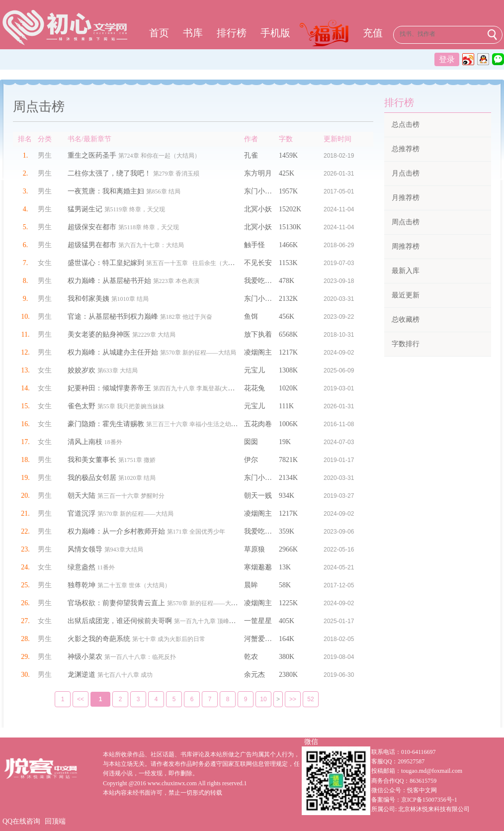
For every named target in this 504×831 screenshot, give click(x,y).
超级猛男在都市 (92, 245)
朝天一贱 (258, 496)
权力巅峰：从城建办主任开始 (113, 352)
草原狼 (254, 549)
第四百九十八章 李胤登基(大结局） (200, 388)
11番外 (106, 567)
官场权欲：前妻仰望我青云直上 (116, 603)
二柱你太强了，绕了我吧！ (109, 173)
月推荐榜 (406, 198)
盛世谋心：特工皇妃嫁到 (106, 263)
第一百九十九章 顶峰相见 (208, 621)
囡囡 (251, 442)
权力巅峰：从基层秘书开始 (109, 281)
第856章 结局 (163, 191)
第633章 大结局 (118, 370)
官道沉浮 (82, 513)
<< (74, 699)
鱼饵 (251, 317)
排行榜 (232, 33)
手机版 (275, 33)
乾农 (251, 657)
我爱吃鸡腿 (261, 281)
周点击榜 (406, 222)
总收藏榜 (406, 320)
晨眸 (251, 585)
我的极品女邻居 (92, 478)
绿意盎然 (82, 567)
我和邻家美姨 (88, 299)
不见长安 (258, 263)
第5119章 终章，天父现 (135, 209)
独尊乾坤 (82, 585)
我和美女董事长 (92, 460)
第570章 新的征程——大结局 (198, 353)
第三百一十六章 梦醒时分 (131, 496)
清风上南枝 (85, 442)
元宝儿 (254, 370)
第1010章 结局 (130, 299)
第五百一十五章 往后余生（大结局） (196, 263)
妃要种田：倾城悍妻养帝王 (109, 388)
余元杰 (254, 675)
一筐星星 (258, 621)
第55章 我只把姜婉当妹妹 (131, 406)
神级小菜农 (85, 657)
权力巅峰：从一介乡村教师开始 (116, 531)
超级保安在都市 (92, 227)
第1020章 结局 (137, 478)
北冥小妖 (258, 209)
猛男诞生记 (85, 209)
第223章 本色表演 (176, 281)
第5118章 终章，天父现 (149, 227)
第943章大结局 (124, 550)
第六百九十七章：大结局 (151, 245)
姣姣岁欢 (82, 370)
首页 (159, 33)
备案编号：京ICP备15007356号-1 (414, 800)
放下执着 (258, 334)
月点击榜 (406, 173)
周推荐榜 (406, 246)
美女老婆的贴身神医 (99, 334)
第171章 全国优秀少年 (196, 532)
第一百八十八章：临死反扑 (140, 657)
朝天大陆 (82, 496)
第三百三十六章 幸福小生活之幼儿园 (195, 424)
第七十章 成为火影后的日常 (169, 639)
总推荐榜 (406, 149)
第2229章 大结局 (154, 335)
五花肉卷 (258, 424)
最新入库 (406, 271)
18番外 (113, 442)
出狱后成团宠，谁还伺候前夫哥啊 (120, 621)
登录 (447, 59)
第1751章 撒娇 (137, 460)
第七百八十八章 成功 (125, 675)
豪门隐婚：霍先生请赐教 (106, 424)
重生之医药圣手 (92, 155)
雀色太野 (82, 406)
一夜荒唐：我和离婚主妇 (106, 191)
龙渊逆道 (82, 675)
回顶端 (55, 821)
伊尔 (251, 460)
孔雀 (251, 155)
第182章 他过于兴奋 (186, 317)
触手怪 (254, 245)
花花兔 (254, 388)
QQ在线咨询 (21, 821)
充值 (373, 33)
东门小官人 (261, 191)
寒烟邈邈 (258, 567)
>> (286, 699)
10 (257, 699)
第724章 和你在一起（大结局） (159, 156)
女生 (45, 263)
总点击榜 (406, 125)
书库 (193, 33)
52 (304, 699)
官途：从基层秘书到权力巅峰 (113, 317)
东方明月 (258, 173)
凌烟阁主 (258, 352)
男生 (45, 155)
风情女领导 (85, 549)
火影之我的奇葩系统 (99, 639)
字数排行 (406, 344)
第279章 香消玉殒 (176, 174)
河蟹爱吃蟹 (261, 639)
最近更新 (406, 295)
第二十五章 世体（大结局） (134, 585)
